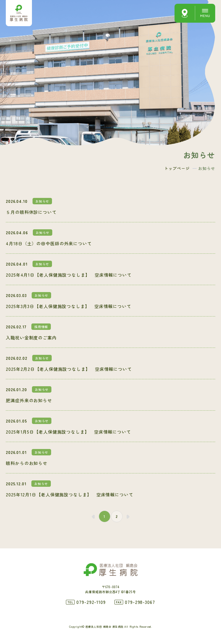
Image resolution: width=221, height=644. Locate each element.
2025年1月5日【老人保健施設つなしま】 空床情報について (68, 432)
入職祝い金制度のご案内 (31, 338)
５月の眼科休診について (31, 212)
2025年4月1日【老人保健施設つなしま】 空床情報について (69, 275)
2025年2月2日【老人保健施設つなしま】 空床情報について (69, 369)
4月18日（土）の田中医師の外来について (49, 243)
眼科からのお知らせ (27, 463)
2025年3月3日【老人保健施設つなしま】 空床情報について (69, 306)
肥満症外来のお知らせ (29, 400)
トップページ (177, 168)
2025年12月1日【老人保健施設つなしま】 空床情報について (70, 494)
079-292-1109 (91, 602)
